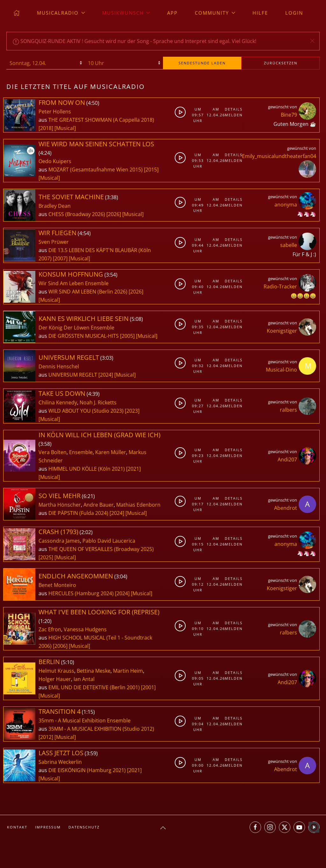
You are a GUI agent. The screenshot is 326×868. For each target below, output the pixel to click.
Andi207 (287, 459)
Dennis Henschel (59, 366)
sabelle (289, 245)
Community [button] (215, 13)
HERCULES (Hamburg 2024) (81, 593)
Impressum (48, 827)
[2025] (46, 557)
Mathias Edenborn (138, 505)
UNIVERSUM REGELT (73, 375)
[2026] (114, 214)
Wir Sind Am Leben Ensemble (74, 283)
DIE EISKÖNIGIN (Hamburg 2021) (87, 770)
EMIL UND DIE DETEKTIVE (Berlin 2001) (94, 687)
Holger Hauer (55, 679)
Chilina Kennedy (58, 402)
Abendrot (286, 508)
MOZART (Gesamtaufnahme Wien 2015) (96, 170)
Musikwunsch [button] (126, 13)
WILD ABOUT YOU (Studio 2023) (86, 411)
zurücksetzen (281, 63)
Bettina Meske (94, 671)
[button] (312, 41)
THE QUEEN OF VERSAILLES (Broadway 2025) (101, 549)
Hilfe (260, 13)
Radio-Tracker (280, 286)
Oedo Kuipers (55, 161)
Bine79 (289, 115)
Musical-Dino (281, 370)
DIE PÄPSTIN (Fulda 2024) (78, 513)
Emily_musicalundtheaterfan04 (279, 156)
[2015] (151, 170)
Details (232, 109)
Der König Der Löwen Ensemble (76, 328)
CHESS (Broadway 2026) (77, 214)
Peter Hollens (55, 112)
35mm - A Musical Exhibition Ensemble (85, 720)
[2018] (46, 128)
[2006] (60, 646)
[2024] (106, 375)
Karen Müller (111, 452)
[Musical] (65, 128)
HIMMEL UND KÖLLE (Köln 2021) (87, 469)
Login (294, 13)
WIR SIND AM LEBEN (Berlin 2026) (88, 292)
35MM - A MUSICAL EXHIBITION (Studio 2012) (101, 729)
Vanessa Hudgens (85, 629)
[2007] (60, 258)
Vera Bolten (53, 452)
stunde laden (202, 63)
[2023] (132, 411)
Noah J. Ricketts (98, 402)
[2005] (127, 336)
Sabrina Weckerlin (60, 762)
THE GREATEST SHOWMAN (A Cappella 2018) (101, 120)
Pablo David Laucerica (109, 541)
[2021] (133, 469)
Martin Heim (128, 671)
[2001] (148, 687)
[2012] (46, 737)
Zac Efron (50, 629)
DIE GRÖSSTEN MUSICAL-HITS (84, 336)
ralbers (288, 410)
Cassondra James (59, 541)
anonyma (286, 205)
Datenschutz (84, 827)
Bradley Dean (55, 206)
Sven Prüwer (54, 242)
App (172, 13)
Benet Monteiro (57, 585)
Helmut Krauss (56, 671)
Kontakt (17, 827)
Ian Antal (84, 679)
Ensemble (81, 452)
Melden (232, 115)
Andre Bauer (99, 505)
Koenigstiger (282, 331)
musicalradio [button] (61, 13)
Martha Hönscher (60, 505)
